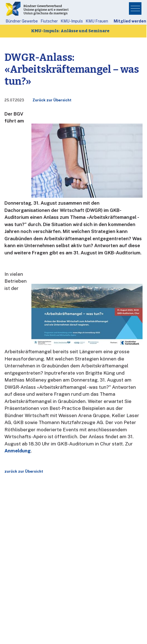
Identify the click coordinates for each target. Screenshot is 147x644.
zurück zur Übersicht (24, 471)
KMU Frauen (97, 21)
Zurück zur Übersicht (52, 100)
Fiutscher (49, 21)
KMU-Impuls (72, 21)
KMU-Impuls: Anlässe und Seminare (70, 31)
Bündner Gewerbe (22, 21)
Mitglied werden (130, 21)
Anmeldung (18, 451)
